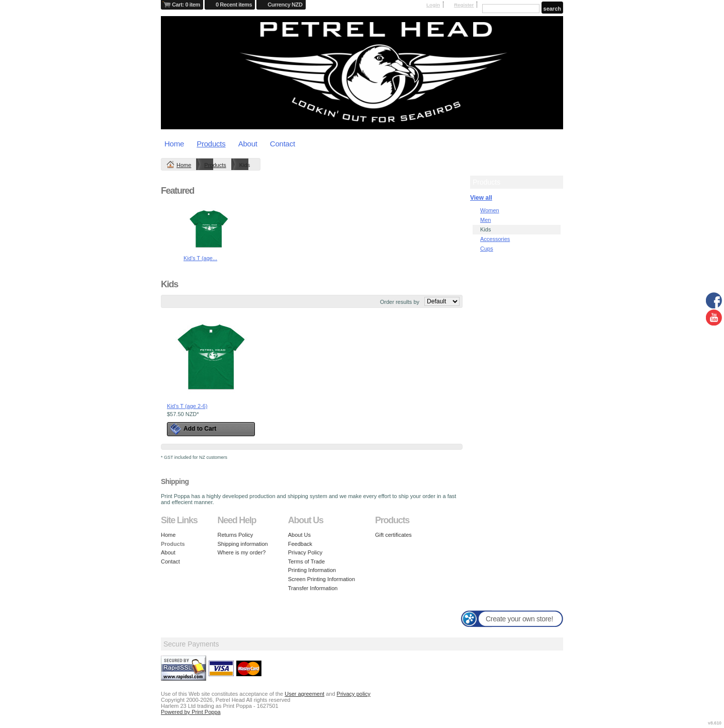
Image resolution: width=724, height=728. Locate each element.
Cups (487, 249)
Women (490, 210)
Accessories (495, 239)
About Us (299, 535)
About (248, 144)
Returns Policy (235, 535)
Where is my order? (241, 552)
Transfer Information (313, 588)
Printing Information (312, 570)
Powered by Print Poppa (191, 712)
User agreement (304, 694)
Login (433, 5)
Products (211, 144)
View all (481, 198)
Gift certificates (393, 535)
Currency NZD (285, 5)
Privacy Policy (305, 552)
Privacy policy (354, 694)
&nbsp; (211, 357)
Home (174, 144)
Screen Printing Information (322, 579)
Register (464, 5)
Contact (283, 144)
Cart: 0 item (186, 5)
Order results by (400, 302)
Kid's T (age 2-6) (187, 406)
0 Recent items (234, 5)
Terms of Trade (306, 561)
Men (485, 220)
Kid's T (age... (200, 258)
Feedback (300, 544)
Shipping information (242, 544)
